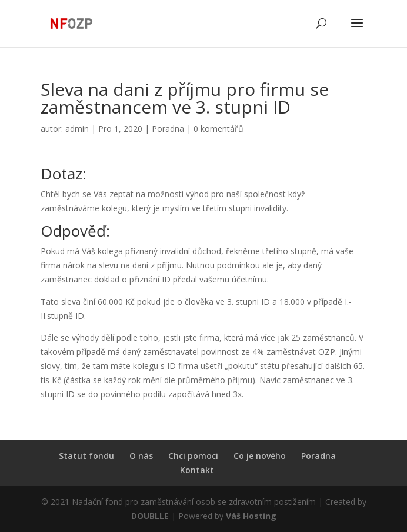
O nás (141, 456)
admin (77, 129)
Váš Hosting (251, 516)
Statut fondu (86, 456)
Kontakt (197, 470)
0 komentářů (218, 129)
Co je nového (260, 456)
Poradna (168, 129)
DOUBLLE (151, 516)
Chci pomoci (193, 456)
